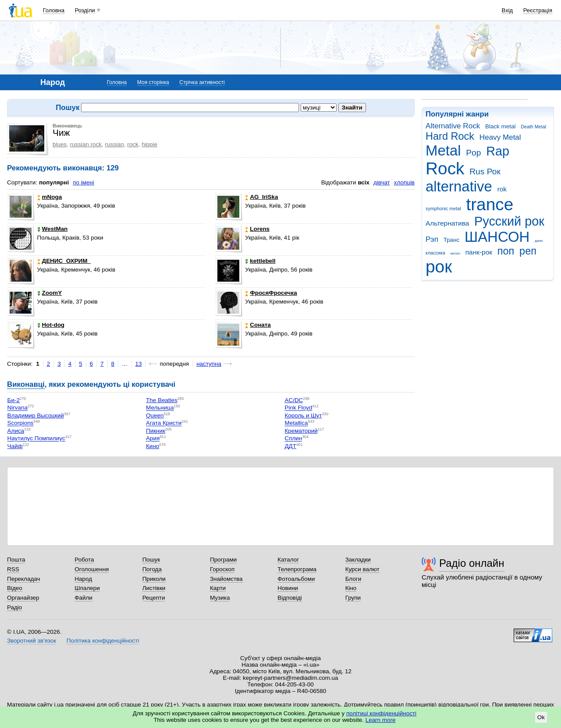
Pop (473, 153)
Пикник (156, 431)
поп (506, 251)
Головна (54, 10)
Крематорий (301, 431)
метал (455, 253)
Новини (288, 588)
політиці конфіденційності (381, 713)
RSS (13, 569)
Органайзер (23, 598)
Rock (445, 168)
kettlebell (260, 261)
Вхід (508, 10)
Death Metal (533, 127)
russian (115, 144)
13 (139, 364)
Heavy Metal (500, 137)
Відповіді (290, 598)
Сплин (294, 439)
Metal (443, 150)
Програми (223, 560)
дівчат (382, 182)
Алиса (16, 431)
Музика (220, 598)
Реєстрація (538, 10)
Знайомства (226, 579)
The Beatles (162, 400)
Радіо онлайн (472, 563)
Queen (155, 415)
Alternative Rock (453, 126)
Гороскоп (222, 569)
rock (133, 144)
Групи (353, 598)
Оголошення (92, 569)
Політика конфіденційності (103, 641)
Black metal (500, 126)
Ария (153, 439)
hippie (149, 144)
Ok (541, 717)
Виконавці (26, 384)
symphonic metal (443, 209)
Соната (258, 325)
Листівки (154, 588)
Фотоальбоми (296, 579)
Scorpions (21, 423)
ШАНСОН (497, 237)
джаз (539, 241)
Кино (153, 446)
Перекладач (23, 579)
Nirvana (18, 408)
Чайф (15, 446)
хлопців (404, 182)
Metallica (296, 423)
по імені (83, 182)
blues (60, 144)
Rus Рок (485, 171)
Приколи (154, 579)
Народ (83, 579)
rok (502, 189)
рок (439, 267)
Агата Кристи (164, 423)
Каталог (288, 560)
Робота (84, 560)
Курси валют (362, 569)
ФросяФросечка (271, 293)
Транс (452, 240)
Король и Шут (304, 415)
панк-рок (479, 252)
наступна (209, 364)
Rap (498, 151)
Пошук (151, 560)
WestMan (53, 229)
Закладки (358, 560)
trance (490, 204)
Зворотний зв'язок (32, 641)
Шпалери (87, 588)
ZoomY (50, 293)
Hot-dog (51, 325)
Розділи (85, 10)
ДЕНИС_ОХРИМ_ (64, 261)
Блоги (353, 579)
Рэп (432, 239)
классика (435, 253)
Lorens (257, 229)
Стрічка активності (202, 82)
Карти (218, 588)
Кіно (351, 588)
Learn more (381, 720)
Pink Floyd (299, 408)
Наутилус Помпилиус (36, 439)
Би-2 (14, 400)
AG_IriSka (261, 197)
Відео (15, 588)
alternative (459, 186)
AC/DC (294, 400)
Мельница (160, 408)
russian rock (86, 144)
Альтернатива (447, 223)
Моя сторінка (153, 82)
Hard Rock (450, 136)
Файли (83, 598)
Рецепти (154, 598)
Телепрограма (297, 569)
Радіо (14, 607)
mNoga (50, 197)
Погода (152, 569)
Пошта (16, 560)
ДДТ (291, 446)
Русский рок (509, 221)
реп (528, 251)
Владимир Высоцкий (36, 415)
